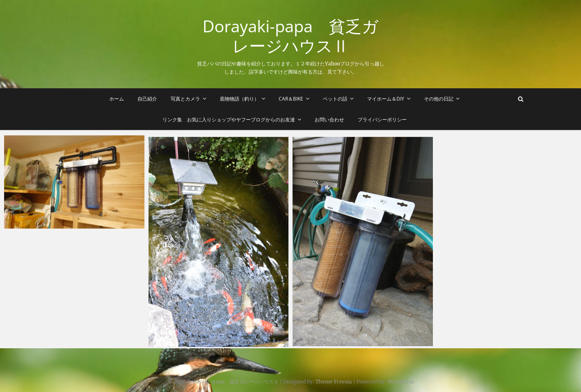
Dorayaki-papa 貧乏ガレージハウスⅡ (290, 36)
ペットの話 (335, 99)
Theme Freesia (334, 382)
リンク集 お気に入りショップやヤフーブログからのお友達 (229, 120)
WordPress (401, 382)
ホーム (117, 99)
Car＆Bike (291, 99)
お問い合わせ (329, 120)
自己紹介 (147, 99)
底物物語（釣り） (239, 99)
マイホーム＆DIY (386, 99)
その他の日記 (439, 99)
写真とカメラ (185, 99)
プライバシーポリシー (382, 120)
